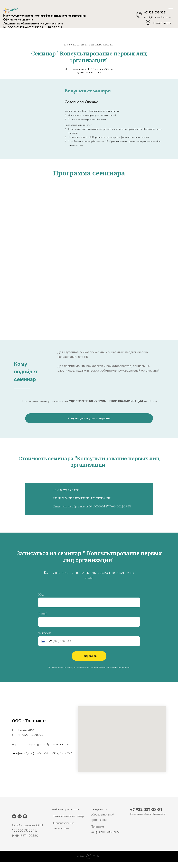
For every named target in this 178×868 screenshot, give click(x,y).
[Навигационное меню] (171, 7)
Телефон (45, 633)
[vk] (14, 816)
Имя (41, 595)
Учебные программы (65, 809)
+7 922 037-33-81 (146, 809)
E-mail (43, 614)
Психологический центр (68, 816)
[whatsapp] (25, 816)
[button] (89, 418)
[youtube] (20, 816)
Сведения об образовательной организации (103, 814)
